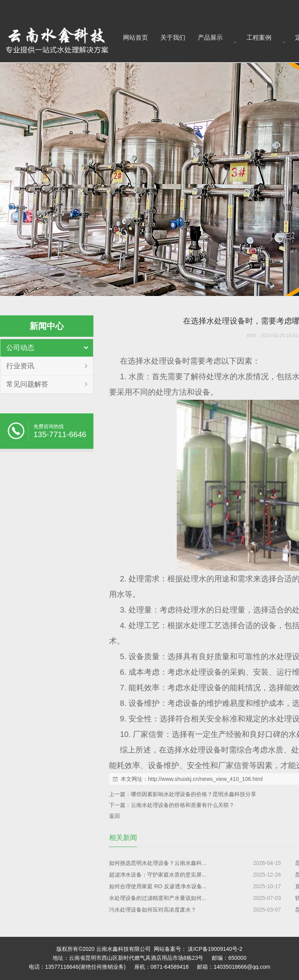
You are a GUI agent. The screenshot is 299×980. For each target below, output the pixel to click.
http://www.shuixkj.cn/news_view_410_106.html (205, 779)
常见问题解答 (27, 384)
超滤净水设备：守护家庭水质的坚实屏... (158, 875)
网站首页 (135, 38)
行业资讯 (20, 366)
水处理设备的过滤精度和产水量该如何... (158, 898)
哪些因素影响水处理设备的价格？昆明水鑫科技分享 (193, 794)
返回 (114, 816)
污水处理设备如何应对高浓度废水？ (153, 910)
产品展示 (210, 38)
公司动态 (20, 348)
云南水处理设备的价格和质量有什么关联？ (183, 805)
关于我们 (173, 38)
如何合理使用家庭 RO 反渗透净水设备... (158, 886)
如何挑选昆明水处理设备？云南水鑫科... (158, 863)
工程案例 (259, 38)
